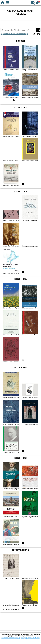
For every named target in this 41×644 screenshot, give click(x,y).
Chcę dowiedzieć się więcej (10, 638)
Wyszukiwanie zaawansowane (11, 34)
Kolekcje (25, 34)
